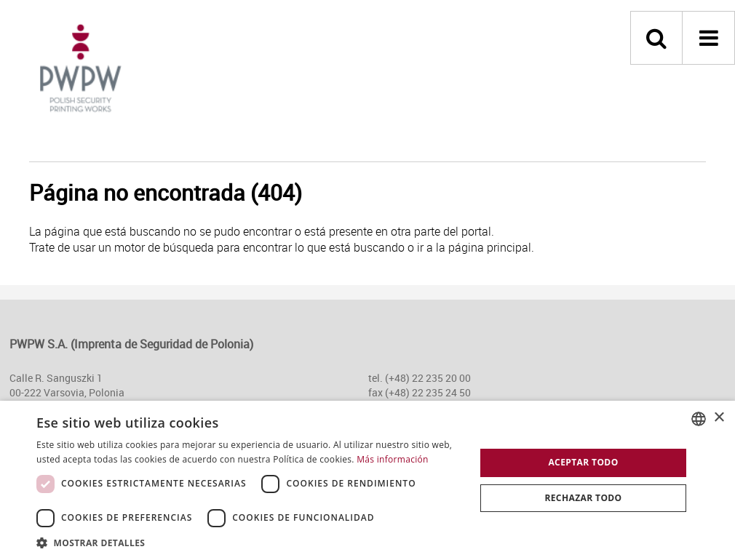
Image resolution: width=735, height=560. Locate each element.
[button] (249, 542)
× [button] (719, 418)
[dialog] (367, 480)
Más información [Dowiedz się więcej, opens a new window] (392, 459)
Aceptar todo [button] (583, 462)
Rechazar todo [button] (583, 498)
